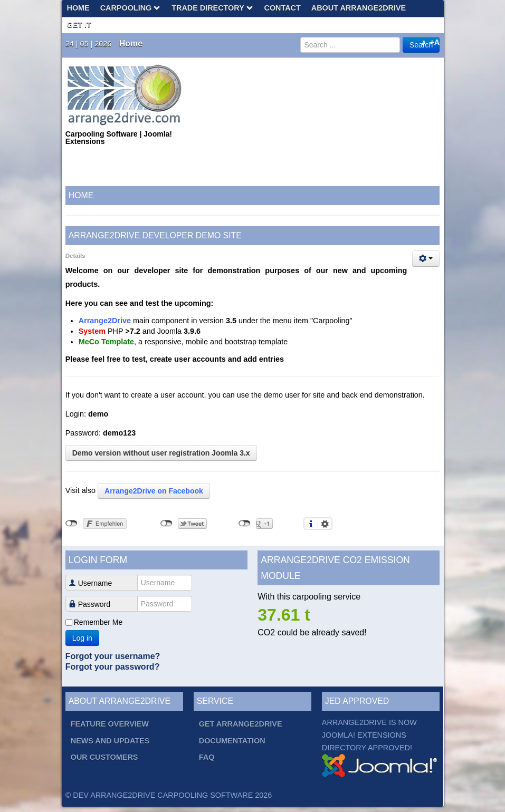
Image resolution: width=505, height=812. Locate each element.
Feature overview (110, 724)
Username (91, 583)
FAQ (207, 757)
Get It (79, 25)
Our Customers (104, 757)
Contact (283, 8)
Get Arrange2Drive (241, 724)
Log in (82, 638)
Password (91, 604)
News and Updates (110, 741)
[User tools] (426, 259)
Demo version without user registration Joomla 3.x (161, 453)
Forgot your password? (113, 667)
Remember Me (98, 622)
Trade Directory (212, 8)
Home (78, 8)
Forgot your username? (113, 656)
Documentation (232, 741)
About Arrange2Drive (359, 8)
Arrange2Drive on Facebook (154, 491)
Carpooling (131, 8)
